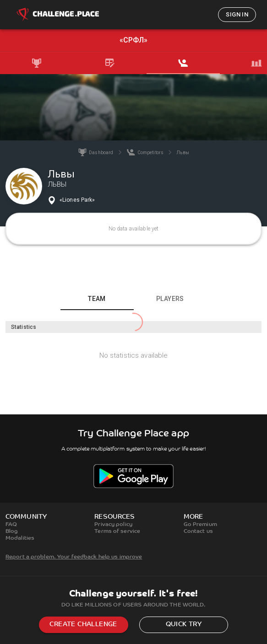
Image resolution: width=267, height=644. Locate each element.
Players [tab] (170, 299)
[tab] (37, 63)
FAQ (11, 525)
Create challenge (83, 625)
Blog (12, 531)
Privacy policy (113, 525)
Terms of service (117, 531)
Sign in (237, 14)
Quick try (184, 625)
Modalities (20, 538)
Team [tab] (97, 299)
